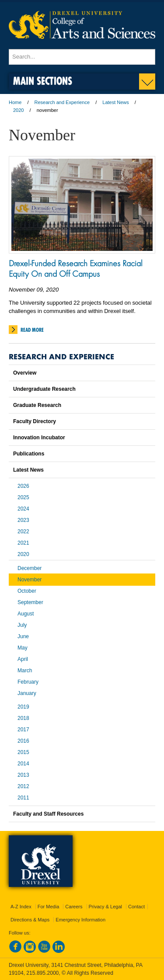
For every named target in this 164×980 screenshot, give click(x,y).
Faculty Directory (35, 421)
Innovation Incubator (39, 438)
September (30, 602)
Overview (25, 373)
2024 (23, 509)
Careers (74, 907)
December (30, 568)
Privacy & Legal (105, 907)
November (30, 580)
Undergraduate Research (44, 389)
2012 (23, 786)
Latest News (116, 102)
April (23, 659)
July (22, 625)
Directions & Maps (30, 920)
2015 (23, 752)
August (26, 614)
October (27, 591)
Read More (32, 330)
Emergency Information (80, 920)
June (23, 636)
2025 (23, 497)
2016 (23, 741)
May (23, 648)
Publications (29, 454)
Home (15, 102)
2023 (23, 520)
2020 (18, 110)
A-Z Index (21, 907)
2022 (23, 532)
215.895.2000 (42, 973)
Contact (136, 907)
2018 (23, 718)
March (25, 671)
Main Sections (43, 81)
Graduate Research (37, 405)
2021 (23, 543)
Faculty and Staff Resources (48, 814)
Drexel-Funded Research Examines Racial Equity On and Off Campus (76, 268)
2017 (23, 730)
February (28, 682)
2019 (23, 707)
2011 (23, 798)
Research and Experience (62, 102)
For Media (49, 907)
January (27, 693)
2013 (23, 775)
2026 (23, 486)
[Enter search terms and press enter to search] (82, 57)
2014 (23, 764)
